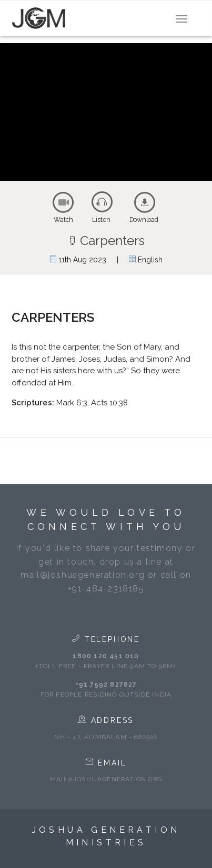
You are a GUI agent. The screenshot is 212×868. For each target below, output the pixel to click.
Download (144, 220)
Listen (101, 220)
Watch (63, 220)
